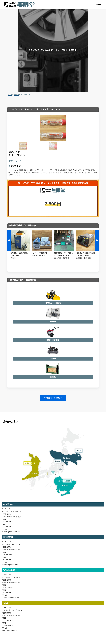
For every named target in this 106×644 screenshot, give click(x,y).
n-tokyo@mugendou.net (11, 575)
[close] (101, 5)
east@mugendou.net (10, 607)
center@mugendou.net (11, 640)
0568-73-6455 (7, 630)
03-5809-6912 (7, 564)
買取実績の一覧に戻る (52, 441)
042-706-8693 (7, 597)
